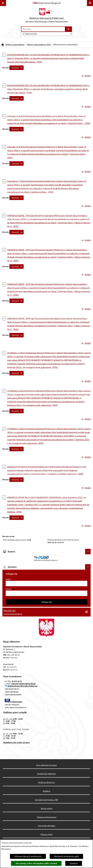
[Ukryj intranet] (88, 567)
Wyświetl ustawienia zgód (66, 856)
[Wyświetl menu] (90, 3)
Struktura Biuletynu (46, 782)
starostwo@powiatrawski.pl (23, 684)
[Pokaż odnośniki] (3, 3)
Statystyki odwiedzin (47, 826)
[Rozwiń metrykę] (17, 68)
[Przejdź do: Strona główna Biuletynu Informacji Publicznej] (3, 45)
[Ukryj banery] (88, 552)
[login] (46, 584)
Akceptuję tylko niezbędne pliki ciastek (36, 863)
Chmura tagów (46, 834)
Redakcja (47, 791)
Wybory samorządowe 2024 (39, 45)
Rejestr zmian (47, 808)
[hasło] (46, 593)
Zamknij (74, 863)
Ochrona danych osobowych (28, 856)
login (8, 579)
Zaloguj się (47, 602)
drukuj (88, 76)
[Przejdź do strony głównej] (47, 16)
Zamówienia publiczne (46, 774)
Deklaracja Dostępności (47, 817)
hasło (8, 589)
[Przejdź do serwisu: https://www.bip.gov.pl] (46, 3)
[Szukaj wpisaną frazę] (69, 29)
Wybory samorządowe (15, 45)
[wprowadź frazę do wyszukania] (43, 29)
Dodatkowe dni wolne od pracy (17, 742)
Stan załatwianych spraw (46, 765)
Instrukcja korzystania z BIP (47, 800)
